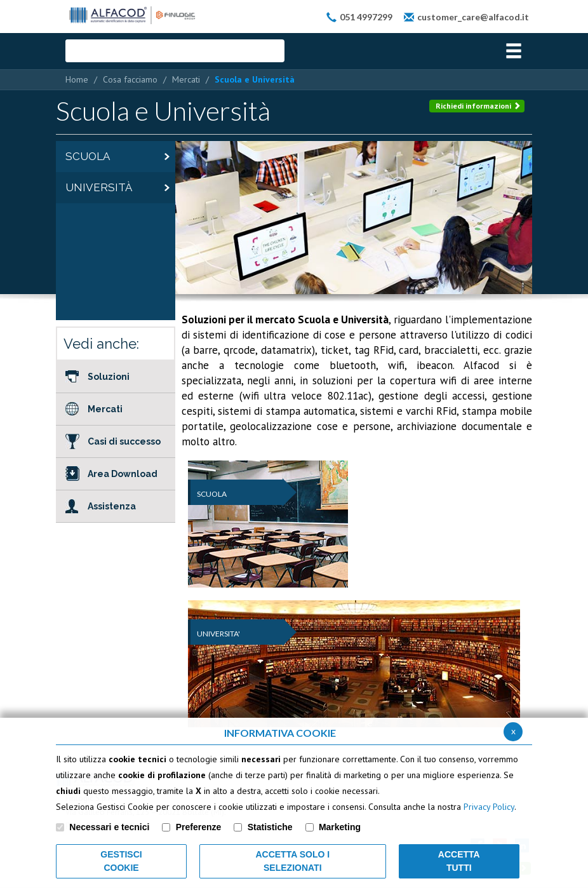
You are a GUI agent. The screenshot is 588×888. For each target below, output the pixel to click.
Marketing (340, 827)
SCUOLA (212, 494)
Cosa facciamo (130, 79)
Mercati (186, 79)
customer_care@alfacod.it (473, 17)
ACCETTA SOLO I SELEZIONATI (292, 861)
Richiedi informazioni (478, 106)
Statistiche (270, 827)
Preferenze (199, 827)
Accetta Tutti (459, 861)
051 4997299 (366, 17)
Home (77, 79)
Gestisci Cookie (121, 861)
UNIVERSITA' (218, 634)
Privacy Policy (489, 807)
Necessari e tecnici (109, 827)
